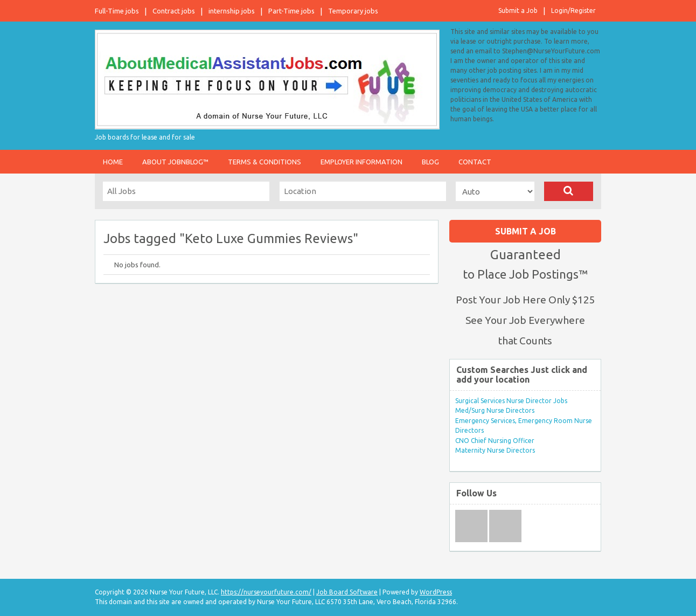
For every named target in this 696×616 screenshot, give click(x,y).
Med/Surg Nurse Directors (495, 410)
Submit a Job (518, 11)
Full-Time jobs (117, 11)
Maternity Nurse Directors (495, 450)
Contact (475, 162)
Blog (430, 162)
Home (113, 162)
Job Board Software (347, 592)
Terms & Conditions (265, 162)
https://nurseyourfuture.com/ (266, 592)
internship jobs (232, 11)
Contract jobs (174, 11)
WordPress (436, 592)
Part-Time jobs (291, 11)
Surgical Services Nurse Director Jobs (511, 401)
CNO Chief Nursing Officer (495, 441)
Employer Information (361, 162)
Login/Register (573, 11)
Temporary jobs (353, 11)
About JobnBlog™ (175, 162)
